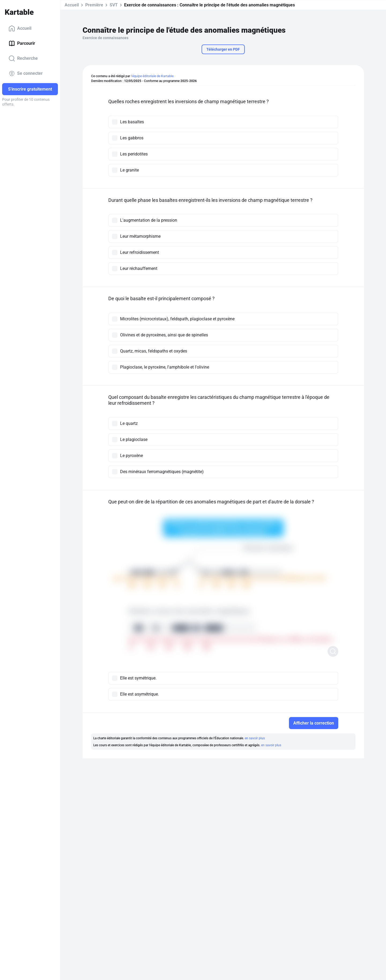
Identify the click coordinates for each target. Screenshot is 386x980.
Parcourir (22, 43)
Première (94, 5)
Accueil (20, 28)
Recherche (23, 58)
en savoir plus (255, 738)
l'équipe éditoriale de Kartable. (153, 76)
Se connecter (26, 73)
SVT (114, 5)
